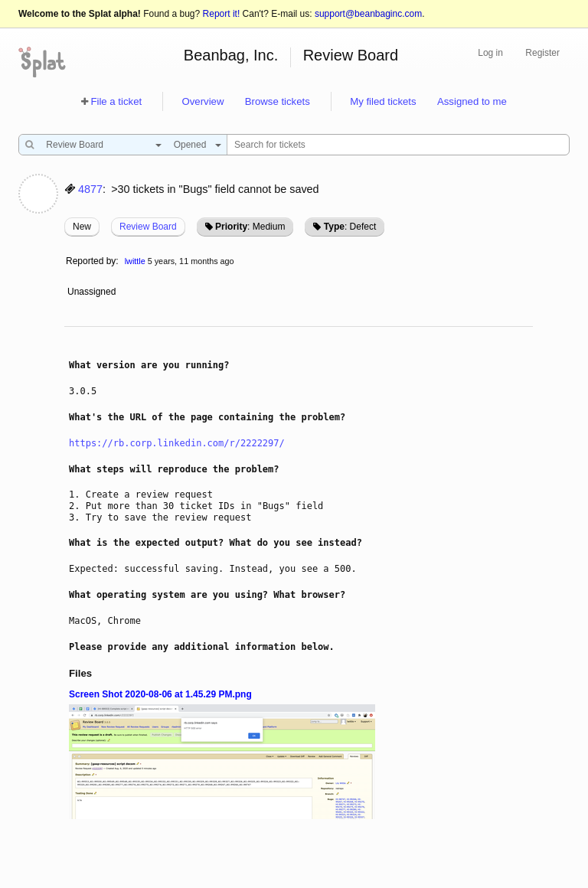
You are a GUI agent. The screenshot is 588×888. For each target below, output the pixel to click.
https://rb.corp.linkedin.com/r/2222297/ (177, 443)
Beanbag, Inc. (231, 55)
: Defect (350, 227)
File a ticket (116, 101)
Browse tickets (278, 101)
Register (542, 53)
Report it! (222, 14)
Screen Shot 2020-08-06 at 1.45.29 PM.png (160, 694)
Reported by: (92, 261)
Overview (203, 101)
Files (80, 673)
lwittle (135, 261)
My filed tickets (383, 101)
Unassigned (93, 292)
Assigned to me (472, 101)
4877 (90, 189)
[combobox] (100, 145)
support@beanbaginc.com (368, 14)
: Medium (250, 227)
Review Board (351, 55)
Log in (490, 53)
